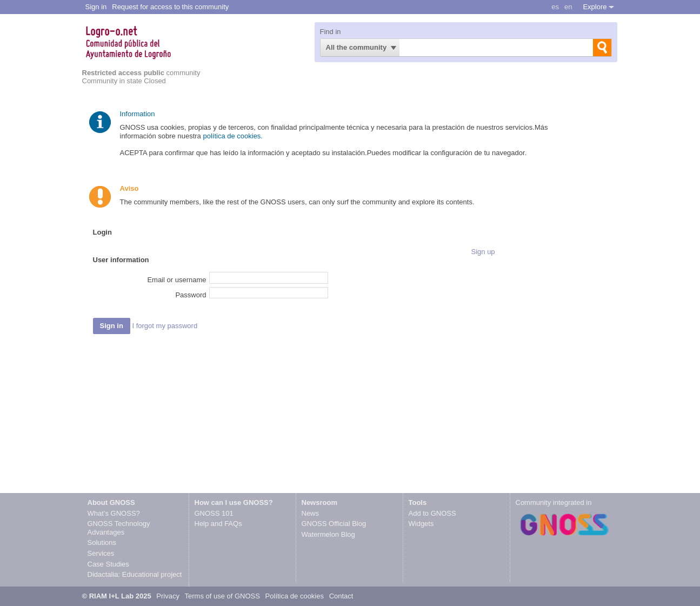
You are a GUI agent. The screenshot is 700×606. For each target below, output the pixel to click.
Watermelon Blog (328, 534)
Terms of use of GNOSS (222, 596)
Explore (595, 7)
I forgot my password (165, 326)
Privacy (169, 596)
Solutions (102, 542)
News (311, 513)
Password (191, 295)
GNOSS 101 (214, 513)
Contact (341, 596)
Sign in (96, 7)
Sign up (483, 252)
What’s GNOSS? (114, 513)
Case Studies (108, 564)
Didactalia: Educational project (135, 574)
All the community (356, 47)
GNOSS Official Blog (334, 524)
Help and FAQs (218, 524)
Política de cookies (295, 596)
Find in (331, 32)
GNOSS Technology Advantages (119, 528)
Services (101, 553)
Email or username (176, 280)
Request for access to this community (170, 7)
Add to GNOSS (432, 513)
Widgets (421, 524)
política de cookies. (234, 136)
